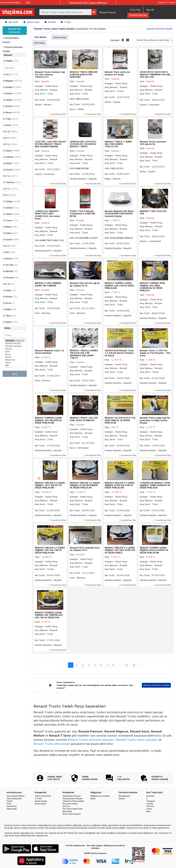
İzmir (15, 352)
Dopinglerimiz (124, 796)
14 (134, 665)
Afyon (15, 363)
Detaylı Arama (108, 12)
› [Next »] (140, 665)
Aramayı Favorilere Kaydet (159, 29)
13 (126, 665)
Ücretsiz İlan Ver (138, 15)
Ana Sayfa (12, 22)
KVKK (9, 804)
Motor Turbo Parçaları (72, 814)
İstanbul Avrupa (15, 343)
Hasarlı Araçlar (41, 801)
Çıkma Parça (32, 22)
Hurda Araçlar (40, 804)
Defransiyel (67, 811)
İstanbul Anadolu (15, 346)
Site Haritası (12, 806)
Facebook (150, 796)
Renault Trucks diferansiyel (52, 744)
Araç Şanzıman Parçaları (73, 798)
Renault (50, 22)
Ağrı (15, 365)
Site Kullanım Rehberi (16, 796)
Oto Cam (66, 806)
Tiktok (149, 809)
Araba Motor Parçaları (72, 796)
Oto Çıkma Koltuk (70, 804)
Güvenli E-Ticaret (167, 2)
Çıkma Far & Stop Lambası (73, 801)
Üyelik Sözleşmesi (14, 798)
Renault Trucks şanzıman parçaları (91, 740)
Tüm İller (15, 341)
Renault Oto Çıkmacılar (15, 30)
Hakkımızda (12, 809)
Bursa (15, 354)
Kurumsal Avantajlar (11, 2)
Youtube (150, 804)
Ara (15, 374)
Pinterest (150, 806)
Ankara (15, 349)
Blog (28, 2)
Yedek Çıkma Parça (43, 796)
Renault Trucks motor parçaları (137, 740)
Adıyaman (15, 360)
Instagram (151, 801)
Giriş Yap (135, 10)
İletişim (122, 798)
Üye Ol (150, 10)
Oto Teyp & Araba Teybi (72, 809)
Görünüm (115, 40)
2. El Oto (38, 798)
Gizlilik (10, 801)
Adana (15, 357)
